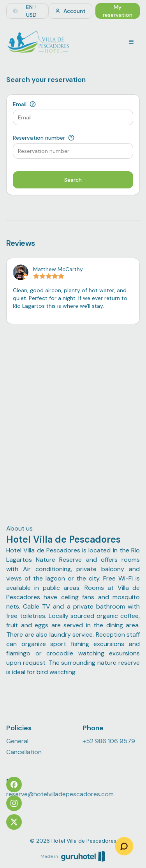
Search (73, 180)
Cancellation (24, 752)
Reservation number (39, 138)
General (17, 741)
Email (20, 104)
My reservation (118, 11)
